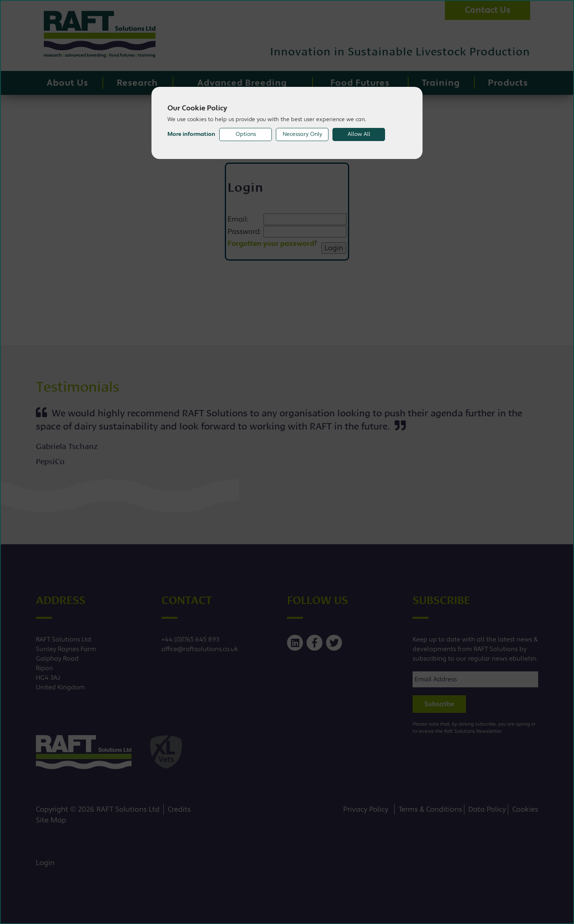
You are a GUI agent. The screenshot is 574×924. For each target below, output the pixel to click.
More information (191, 134)
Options (246, 134)
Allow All (359, 134)
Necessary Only (302, 134)
